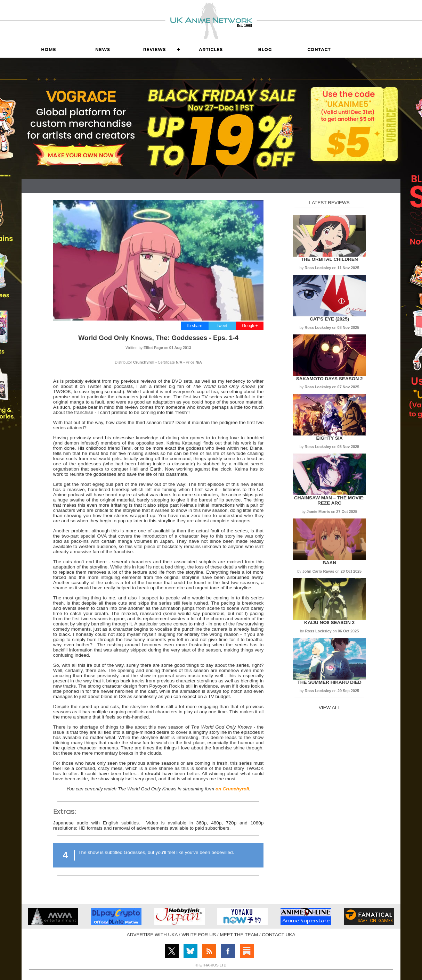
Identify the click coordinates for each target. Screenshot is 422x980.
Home (48, 49)
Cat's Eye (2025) (329, 319)
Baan (329, 563)
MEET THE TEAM (239, 935)
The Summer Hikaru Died (329, 682)
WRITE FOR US (199, 935)
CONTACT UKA (278, 935)
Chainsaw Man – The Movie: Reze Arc (329, 500)
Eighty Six (330, 438)
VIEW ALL (330, 708)
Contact (319, 49)
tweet (222, 326)
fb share (195, 326)
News (103, 49)
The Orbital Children (330, 259)
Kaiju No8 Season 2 (329, 622)
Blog (265, 49)
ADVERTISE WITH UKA (152, 935)
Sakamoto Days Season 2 (330, 379)
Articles (211, 49)
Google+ (250, 326)
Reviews (155, 49)
